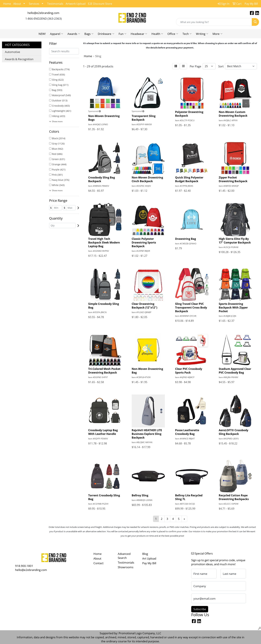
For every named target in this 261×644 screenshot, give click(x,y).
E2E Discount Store (100, 4)
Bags (89, 34)
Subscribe (200, 609)
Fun (122, 34)
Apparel (57, 34)
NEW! (42, 34)
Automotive (12, 52)
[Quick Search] (214, 22)
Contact (98, 563)
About (17, 4)
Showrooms (126, 567)
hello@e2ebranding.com (43, 13)
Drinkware (106, 34)
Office (173, 34)
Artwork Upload (76, 4)
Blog (145, 554)
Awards (74, 34)
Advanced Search (124, 556)
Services (34, 4)
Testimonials (55, 4)
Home (7, 4)
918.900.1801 (24, 566)
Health (157, 34)
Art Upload (149, 558)
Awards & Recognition (19, 59)
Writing (202, 34)
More (217, 34)
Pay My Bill (149, 563)
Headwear (139, 34)
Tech (187, 34)
